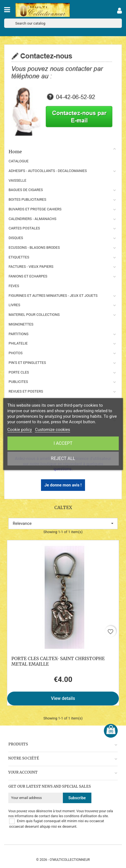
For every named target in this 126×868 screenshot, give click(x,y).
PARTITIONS (19, 334)
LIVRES (14, 305)
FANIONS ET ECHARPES (28, 276)
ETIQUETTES (19, 257)
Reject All (63, 458)
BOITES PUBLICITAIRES (27, 199)
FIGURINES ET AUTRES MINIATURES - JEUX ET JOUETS (53, 296)
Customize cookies (52, 430)
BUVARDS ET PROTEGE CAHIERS (35, 209)
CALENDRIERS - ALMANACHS (33, 219)
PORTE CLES (19, 372)
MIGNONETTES (21, 324)
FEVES (14, 286)
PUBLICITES (18, 382)
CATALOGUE (19, 161)
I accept (63, 443)
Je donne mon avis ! (63, 485)
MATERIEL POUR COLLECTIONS (34, 315)
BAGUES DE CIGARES (26, 190)
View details (63, 698)
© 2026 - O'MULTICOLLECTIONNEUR (63, 860)
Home (62, 151)
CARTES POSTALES (24, 228)
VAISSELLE (17, 180)
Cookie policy (20, 430)
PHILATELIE (18, 343)
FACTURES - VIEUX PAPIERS (31, 267)
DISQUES (16, 238)
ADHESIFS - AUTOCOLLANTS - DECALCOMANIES (48, 171)
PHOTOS (16, 353)
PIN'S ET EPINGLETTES (27, 363)
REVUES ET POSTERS (26, 391)
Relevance (63, 523)
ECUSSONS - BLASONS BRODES (34, 248)
